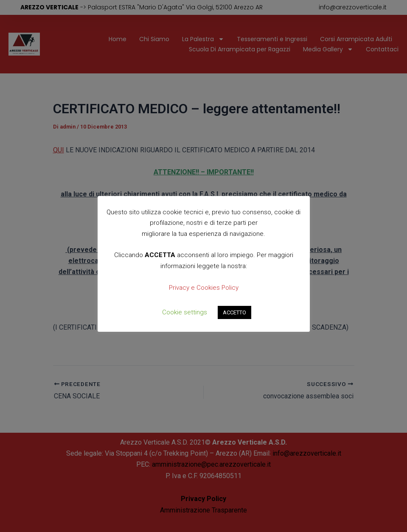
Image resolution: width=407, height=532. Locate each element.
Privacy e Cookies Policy (204, 288)
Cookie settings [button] (185, 312)
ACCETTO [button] (234, 312)
